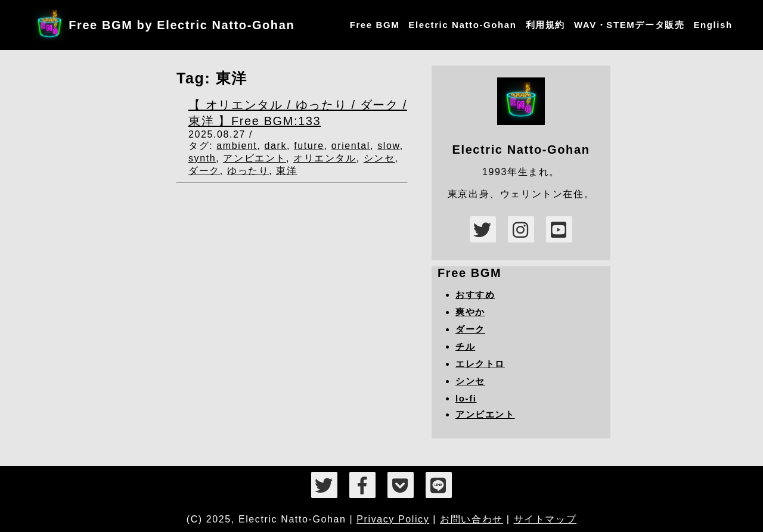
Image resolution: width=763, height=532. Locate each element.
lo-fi (466, 398)
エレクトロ (480, 364)
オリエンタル (325, 158)
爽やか (470, 312)
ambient (237, 146)
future (309, 146)
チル (465, 346)
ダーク (204, 171)
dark (276, 146)
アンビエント (255, 158)
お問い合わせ (472, 519)
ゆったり (248, 171)
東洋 (286, 171)
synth (202, 158)
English (713, 25)
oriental (351, 146)
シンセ (379, 158)
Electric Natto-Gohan (462, 25)
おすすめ (475, 295)
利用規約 (545, 25)
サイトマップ (545, 519)
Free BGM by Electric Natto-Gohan (182, 25)
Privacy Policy (393, 519)
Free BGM (375, 25)
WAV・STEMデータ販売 (629, 25)
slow (389, 146)
